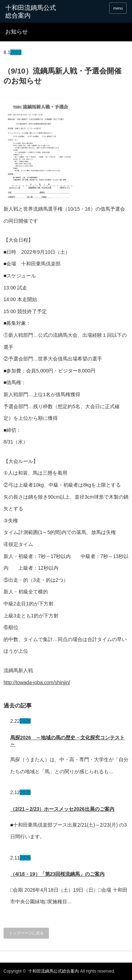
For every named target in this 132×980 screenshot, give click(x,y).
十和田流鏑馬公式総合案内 (31, 12)
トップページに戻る (26, 933)
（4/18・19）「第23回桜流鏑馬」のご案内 (57, 874)
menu (118, 8)
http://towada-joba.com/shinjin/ (37, 682)
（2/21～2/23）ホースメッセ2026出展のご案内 (62, 809)
